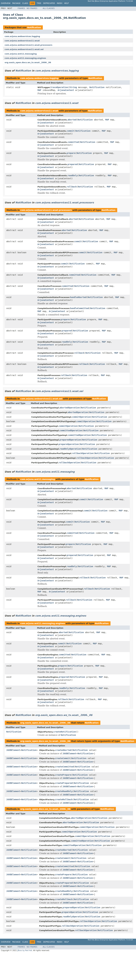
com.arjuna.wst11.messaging (21, 54)
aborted (72, 120)
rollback (72, 187)
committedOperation (71, 430)
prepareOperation (69, 444)
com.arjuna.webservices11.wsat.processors (28, 45)
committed (73, 142)
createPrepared (64, 783)
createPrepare (63, 775)
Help (66, 3)
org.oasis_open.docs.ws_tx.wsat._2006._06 (28, 62)
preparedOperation (70, 440)
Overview (6, 3)
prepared (73, 164)
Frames (21, 8)
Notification (34, 27)
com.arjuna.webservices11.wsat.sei (24, 49)
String (73, 87)
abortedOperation (70, 408)
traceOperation (59, 87)
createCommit (63, 758)
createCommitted (64, 767)
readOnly (73, 175)
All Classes (49, 8)
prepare (71, 153)
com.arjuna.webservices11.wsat (22, 41)
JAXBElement (13, 750)
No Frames (32, 8)
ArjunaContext (66, 90)
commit (70, 131)
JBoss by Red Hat (25, 950)
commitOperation (81, 417)
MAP (39, 90)
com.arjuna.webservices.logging (22, 36)
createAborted (63, 750)
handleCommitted (79, 308)
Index (60, 3)
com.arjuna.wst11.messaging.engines (25, 58)
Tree (39, 3)
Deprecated (49, 3)
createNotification (65, 732)
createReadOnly (64, 791)
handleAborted (78, 297)
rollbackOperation (83, 453)
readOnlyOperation (70, 449)
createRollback (64, 799)
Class (25, 3)
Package (16, 3)
